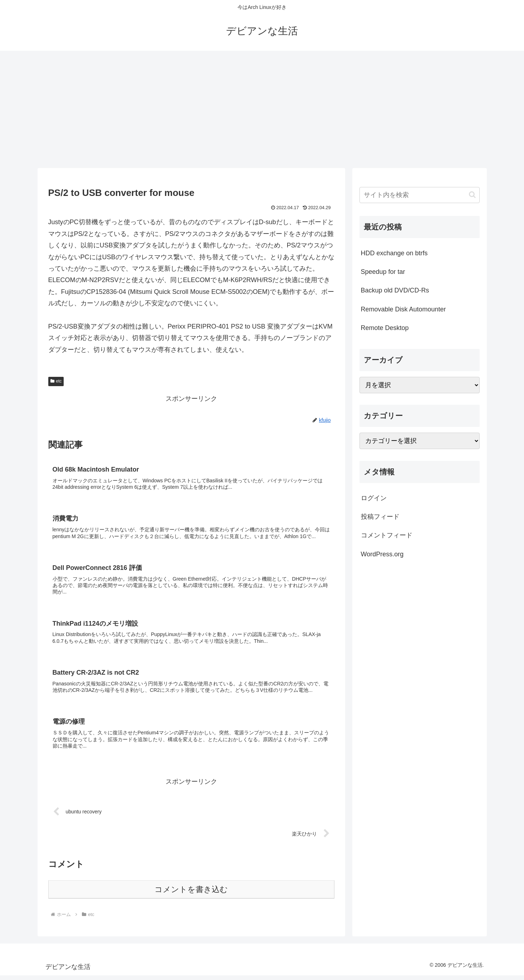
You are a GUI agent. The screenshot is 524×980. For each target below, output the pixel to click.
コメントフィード (387, 535)
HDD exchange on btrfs (394, 253)
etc (56, 381)
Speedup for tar (383, 272)
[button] (472, 195)
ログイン (374, 498)
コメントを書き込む (191, 894)
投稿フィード (380, 517)
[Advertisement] (262, 109)
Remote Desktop (385, 328)
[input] (420, 195)
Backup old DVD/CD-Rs (395, 290)
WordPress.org (382, 554)
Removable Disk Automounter (403, 309)
